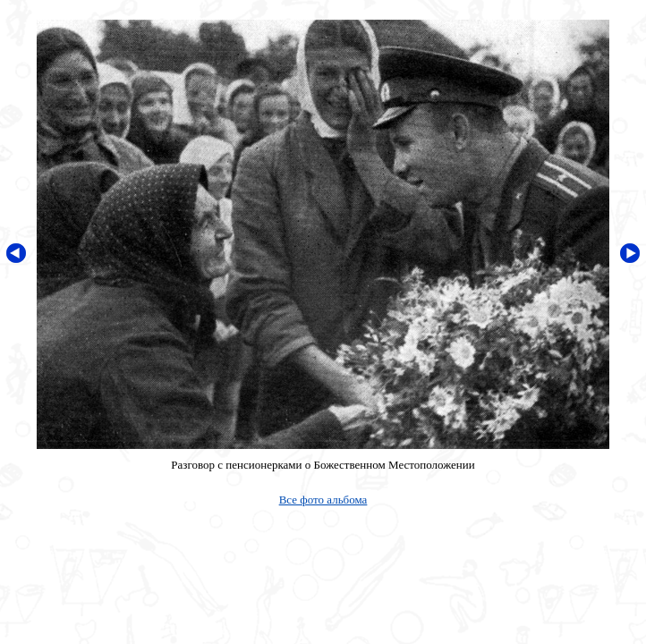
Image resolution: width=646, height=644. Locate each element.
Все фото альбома (323, 500)
